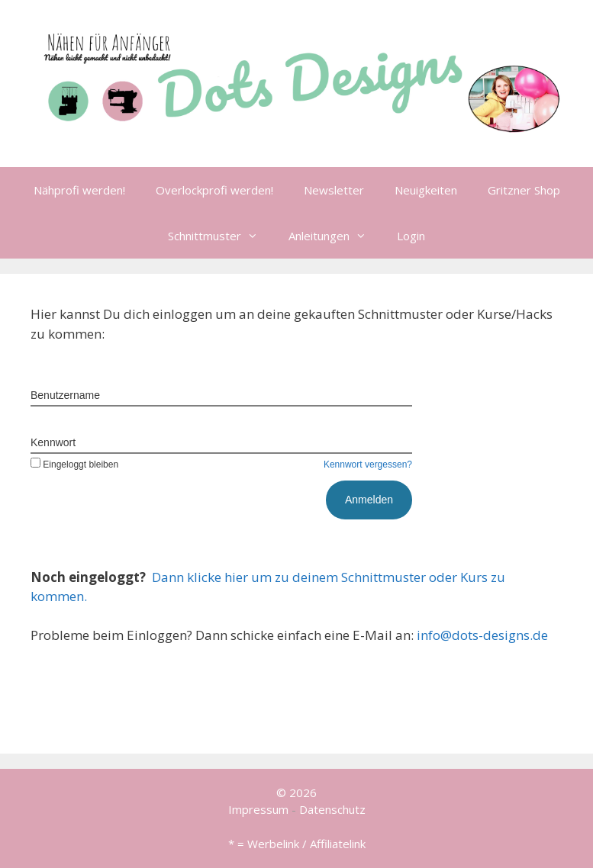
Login (411, 236)
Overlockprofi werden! (214, 190)
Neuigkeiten (426, 190)
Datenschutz (332, 809)
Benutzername (65, 395)
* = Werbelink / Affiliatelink (297, 844)
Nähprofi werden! (79, 190)
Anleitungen (335, 236)
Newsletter (334, 190)
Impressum (258, 809)
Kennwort (53, 442)
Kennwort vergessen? (368, 465)
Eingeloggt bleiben (74, 465)
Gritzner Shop (524, 190)
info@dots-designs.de (482, 635)
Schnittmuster (221, 236)
